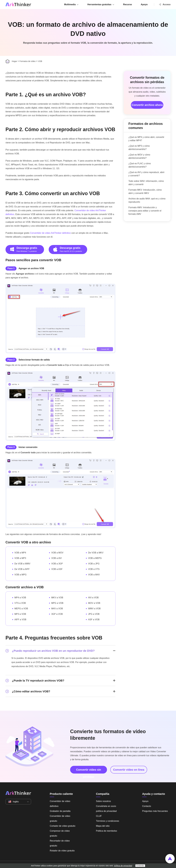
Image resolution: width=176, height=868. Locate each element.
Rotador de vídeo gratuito (62, 851)
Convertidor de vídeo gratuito (60, 818)
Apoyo (144, 4)
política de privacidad (106, 811)
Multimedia (70, 4)
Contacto (147, 806)
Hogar (14, 61)
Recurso (127, 4)
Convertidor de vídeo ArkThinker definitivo (50, 233)
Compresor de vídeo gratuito (60, 833)
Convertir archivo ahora (147, 105)
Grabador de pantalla (60, 811)
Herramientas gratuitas (99, 4)
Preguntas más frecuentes (155, 811)
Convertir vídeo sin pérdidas (88, 771)
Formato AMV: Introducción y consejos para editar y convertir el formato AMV (145, 211)
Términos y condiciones (108, 821)
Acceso (164, 4)
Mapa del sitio (103, 826)
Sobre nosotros (103, 801)
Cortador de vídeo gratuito (63, 826)
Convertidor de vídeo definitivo (60, 804)
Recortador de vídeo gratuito (60, 843)
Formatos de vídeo (28, 61)
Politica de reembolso (106, 831)
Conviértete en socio (106, 806)
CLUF (99, 816)
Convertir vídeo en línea (129, 770)
